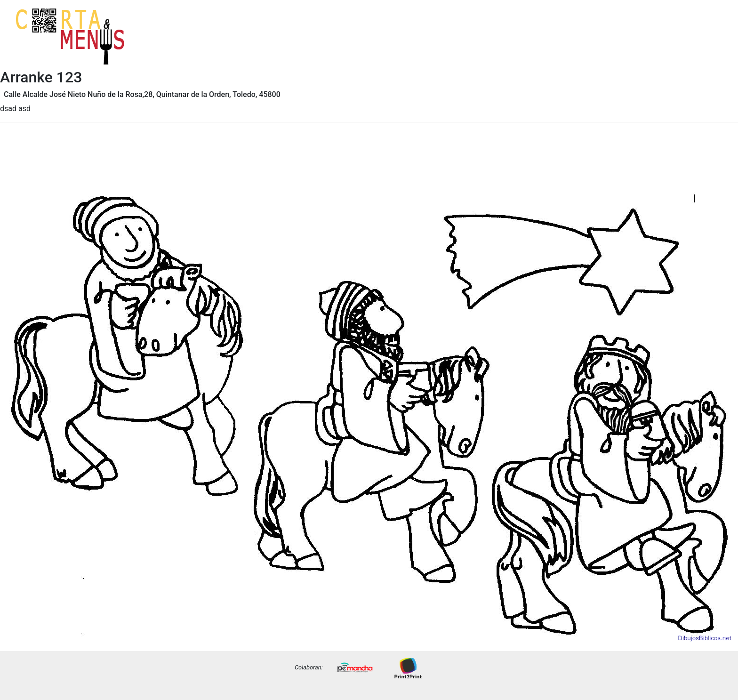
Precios (710, 44)
